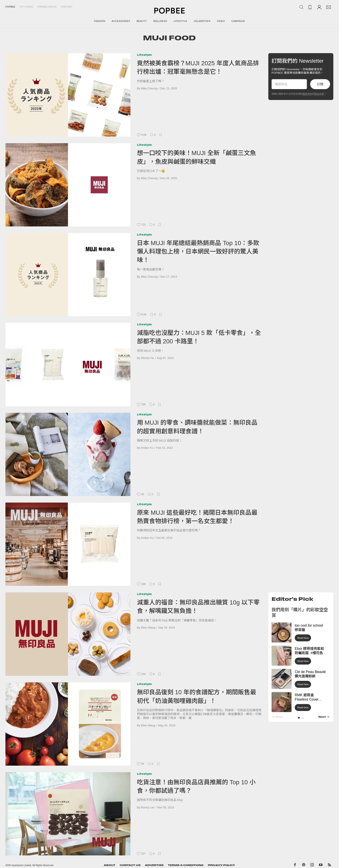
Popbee (10, 7)
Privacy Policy (221, 865)
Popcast (67, 7)
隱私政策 (319, 94)
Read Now (303, 638)
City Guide (26, 7)
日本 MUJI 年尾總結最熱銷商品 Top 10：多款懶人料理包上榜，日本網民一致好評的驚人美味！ (198, 252)
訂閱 (320, 84)
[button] (299, 718)
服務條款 (307, 94)
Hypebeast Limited (21, 865)
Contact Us (130, 865)
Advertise (154, 865)
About (110, 865)
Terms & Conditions (186, 865)
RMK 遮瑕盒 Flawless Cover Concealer (307, 700)
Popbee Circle (47, 7)
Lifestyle (144, 55)
